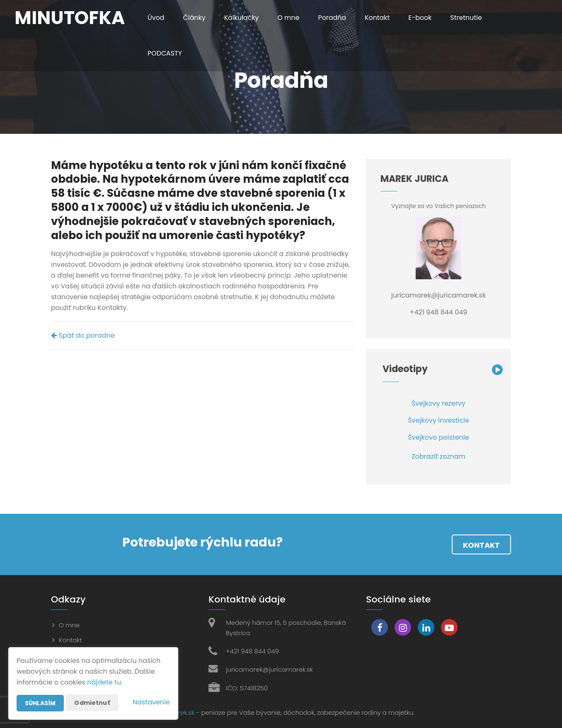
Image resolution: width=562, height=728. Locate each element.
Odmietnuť (92, 703)
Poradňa (333, 18)
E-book (421, 18)
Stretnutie (468, 18)
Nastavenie (151, 702)
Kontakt (379, 18)
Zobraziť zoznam (438, 456)
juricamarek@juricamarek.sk (269, 669)
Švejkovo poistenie (438, 437)
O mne (289, 18)
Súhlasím (40, 703)
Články (195, 18)
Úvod (156, 18)
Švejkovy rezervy (438, 403)
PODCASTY (165, 53)
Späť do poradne (83, 335)
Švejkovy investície (438, 420)
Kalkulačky (242, 18)
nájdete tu (104, 682)
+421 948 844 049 (252, 651)
